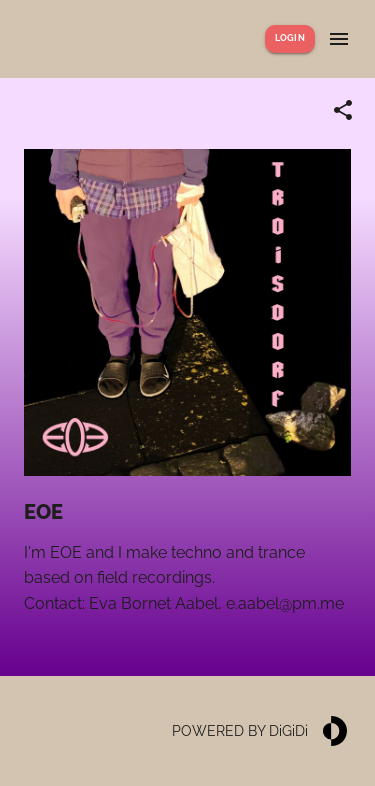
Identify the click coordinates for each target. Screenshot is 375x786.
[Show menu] (339, 39)
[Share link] (343, 110)
